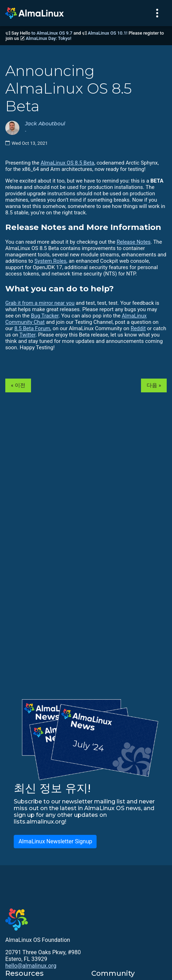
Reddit (138, 328)
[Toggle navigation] (157, 13)
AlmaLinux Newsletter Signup (55, 841)
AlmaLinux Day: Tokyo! (48, 38)
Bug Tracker (45, 316)
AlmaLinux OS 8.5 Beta (67, 163)
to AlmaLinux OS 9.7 (52, 33)
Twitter (27, 335)
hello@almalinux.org (31, 966)
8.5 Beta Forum (32, 328)
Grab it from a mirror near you (40, 303)
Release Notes (134, 242)
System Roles (51, 261)
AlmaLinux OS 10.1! (107, 33)
